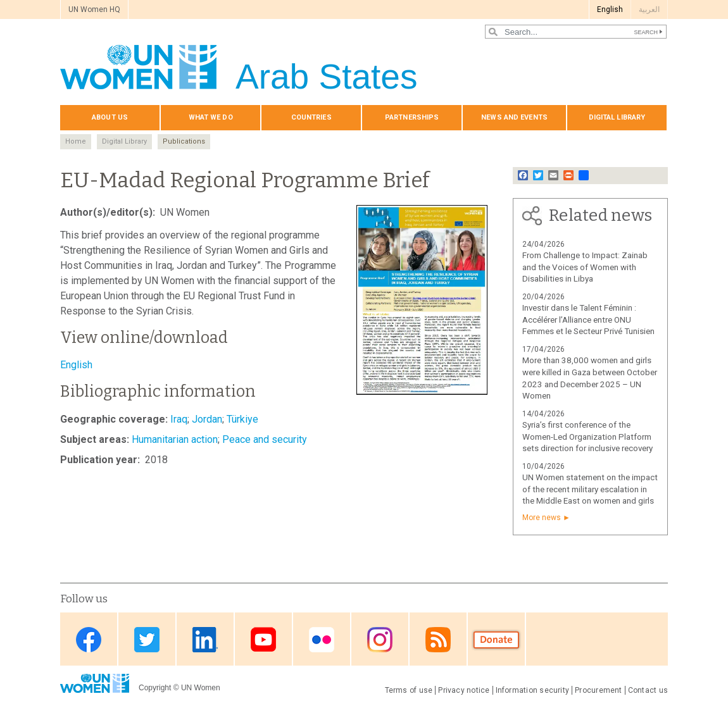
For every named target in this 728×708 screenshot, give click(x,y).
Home (76, 141)
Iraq (179, 419)
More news (542, 518)
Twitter (147, 640)
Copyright (155, 688)
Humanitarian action (175, 439)
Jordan (207, 419)
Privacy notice (464, 690)
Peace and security (265, 439)
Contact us (648, 690)
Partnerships (412, 117)
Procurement (599, 690)
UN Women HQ (94, 9)
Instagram (380, 640)
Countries (311, 117)
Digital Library (124, 141)
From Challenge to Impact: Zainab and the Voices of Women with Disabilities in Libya (585, 267)
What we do (211, 117)
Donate (496, 640)
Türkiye (242, 419)
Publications (184, 141)
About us (110, 117)
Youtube (263, 640)
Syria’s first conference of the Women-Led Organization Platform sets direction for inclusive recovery (587, 437)
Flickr (322, 640)
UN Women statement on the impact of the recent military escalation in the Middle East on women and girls (590, 489)
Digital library (617, 117)
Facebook (89, 640)
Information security (533, 690)
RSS (438, 640)
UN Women (201, 688)
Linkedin (205, 640)
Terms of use (409, 690)
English (610, 9)
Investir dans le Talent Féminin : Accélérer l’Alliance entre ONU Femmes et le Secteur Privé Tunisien (588, 320)
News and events (514, 117)
